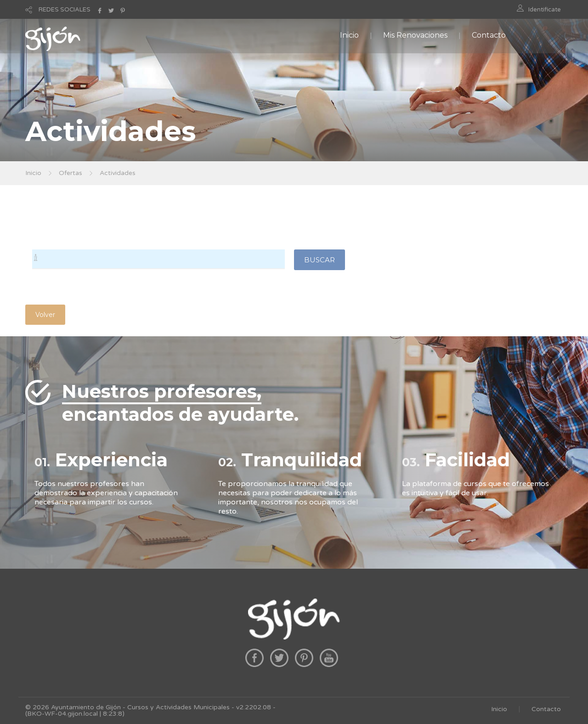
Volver (45, 315)
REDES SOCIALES (65, 10)
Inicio (349, 35)
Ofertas (71, 173)
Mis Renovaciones (415, 35)
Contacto (489, 35)
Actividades (118, 173)
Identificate (545, 10)
